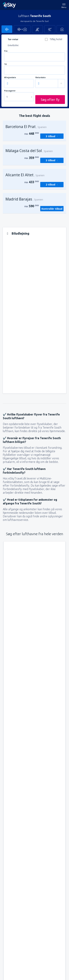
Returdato (40, 78)
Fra (6, 51)
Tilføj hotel (56, 39)
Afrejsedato (10, 78)
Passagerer (10, 91)
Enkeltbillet (13, 45)
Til (5, 64)
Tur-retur (13, 39)
